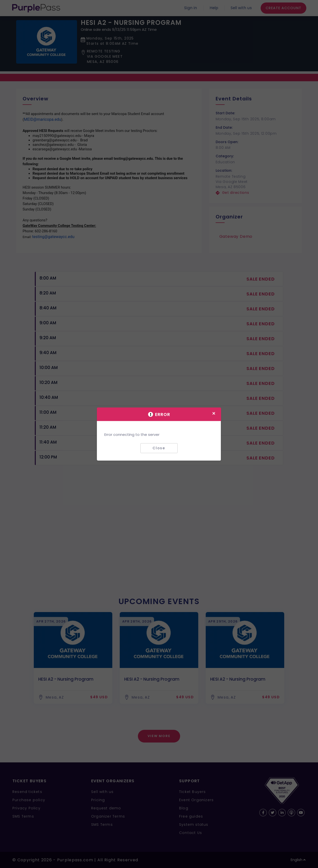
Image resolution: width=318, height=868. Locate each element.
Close (159, 448)
